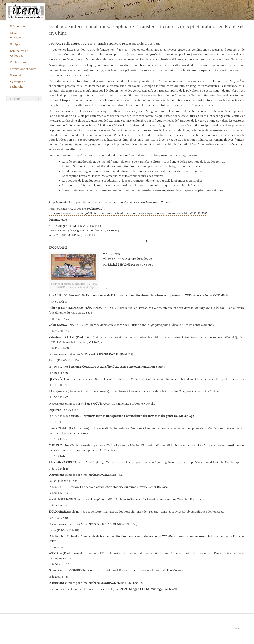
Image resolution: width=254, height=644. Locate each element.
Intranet (235, 628)
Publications (18, 62)
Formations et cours (23, 69)
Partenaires (17, 76)
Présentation (18, 27)
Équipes (15, 45)
